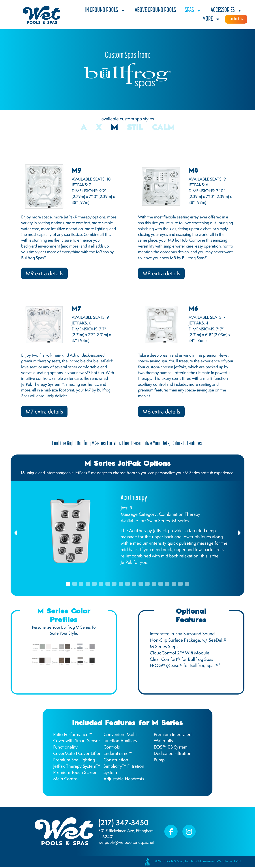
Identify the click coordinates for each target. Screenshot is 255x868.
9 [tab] (121, 585)
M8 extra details (162, 274)
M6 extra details (162, 412)
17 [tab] (174, 585)
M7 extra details (45, 412)
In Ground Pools (106, 10)
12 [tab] (141, 585)
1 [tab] (68, 585)
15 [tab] (161, 585)
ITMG (237, 862)
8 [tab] (114, 585)
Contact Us (236, 19)
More (212, 19)
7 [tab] (108, 585)
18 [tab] (180, 585)
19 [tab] (187, 585)
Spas (193, 10)
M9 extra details (45, 274)
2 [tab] (75, 585)
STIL (135, 128)
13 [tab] (147, 585)
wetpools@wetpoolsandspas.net (126, 843)
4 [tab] (88, 585)
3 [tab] (81, 585)
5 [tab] (94, 585)
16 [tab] (167, 585)
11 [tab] (134, 585)
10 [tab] (127, 585)
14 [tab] (154, 585)
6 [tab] (101, 585)
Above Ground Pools (155, 10)
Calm (163, 128)
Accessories (227, 10)
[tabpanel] (127, 532)
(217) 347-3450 (125, 823)
